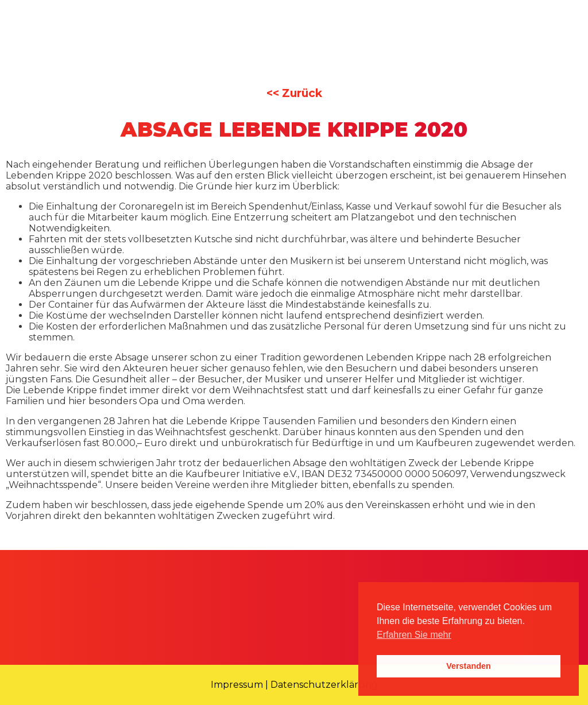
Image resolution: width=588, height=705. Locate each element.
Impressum (237, 685)
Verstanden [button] (469, 666)
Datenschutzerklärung (324, 685)
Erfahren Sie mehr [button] (414, 635)
